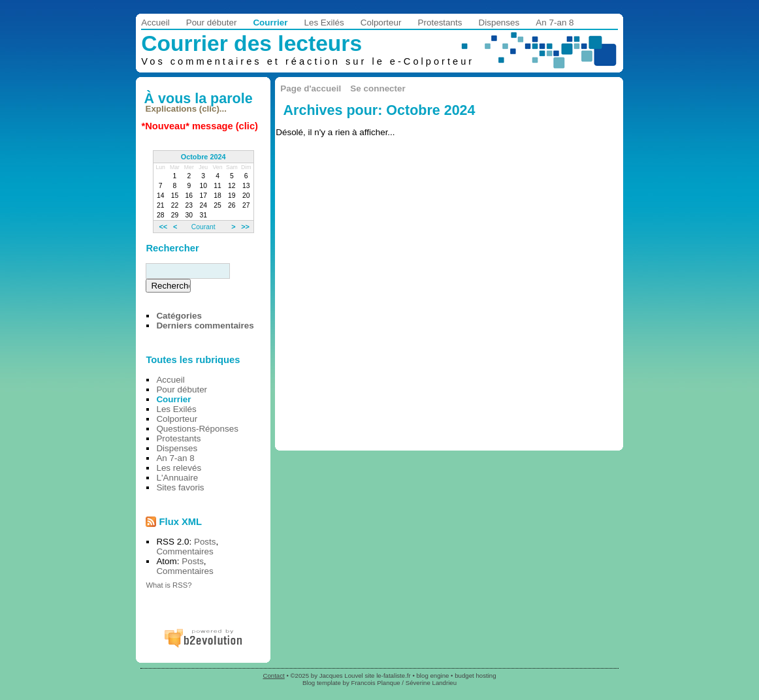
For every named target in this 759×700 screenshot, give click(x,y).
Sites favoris (180, 487)
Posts (205, 542)
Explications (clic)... (186, 109)
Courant (203, 227)
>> (245, 227)
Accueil (155, 23)
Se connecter (378, 88)
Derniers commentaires (205, 326)
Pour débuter (212, 23)
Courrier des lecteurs (251, 43)
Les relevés (179, 468)
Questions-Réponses (197, 429)
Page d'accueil (311, 88)
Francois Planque (376, 683)
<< (163, 227)
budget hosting (475, 676)
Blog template (322, 683)
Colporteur (381, 23)
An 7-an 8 (555, 23)
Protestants (440, 23)
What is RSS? (169, 585)
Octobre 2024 (203, 157)
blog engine (433, 676)
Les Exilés (324, 23)
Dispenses (499, 23)
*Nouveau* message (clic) (200, 126)
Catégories (179, 316)
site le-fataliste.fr (387, 676)
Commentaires (185, 551)
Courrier (270, 23)
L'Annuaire (177, 478)
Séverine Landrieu (431, 683)
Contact (273, 676)
